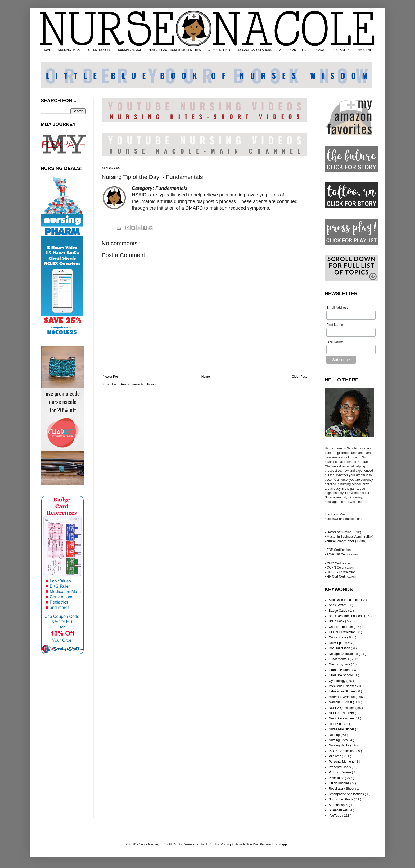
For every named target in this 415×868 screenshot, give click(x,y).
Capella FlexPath (341, 627)
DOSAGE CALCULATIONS (255, 50)
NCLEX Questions (342, 708)
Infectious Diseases (343, 686)
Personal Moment (342, 762)
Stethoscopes (339, 805)
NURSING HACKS (70, 50)
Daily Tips (336, 643)
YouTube (335, 816)
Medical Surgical (341, 702)
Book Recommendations (346, 616)
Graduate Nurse (340, 670)
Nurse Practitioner (342, 729)
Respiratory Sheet (342, 789)
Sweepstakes (339, 810)
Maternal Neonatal (342, 697)
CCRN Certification (343, 632)
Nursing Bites (339, 740)
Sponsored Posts (341, 799)
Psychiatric (337, 778)
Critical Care (338, 637)
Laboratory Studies (342, 691)
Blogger (283, 844)
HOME (47, 50)
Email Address (337, 307)
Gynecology (338, 681)
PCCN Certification (342, 751)
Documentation (340, 648)
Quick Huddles (339, 783)
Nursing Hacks (339, 745)
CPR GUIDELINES (220, 50)
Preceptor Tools (340, 767)
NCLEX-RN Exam (342, 713)
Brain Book (337, 621)
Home (206, 377)
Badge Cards (338, 611)
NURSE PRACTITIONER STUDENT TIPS (175, 50)
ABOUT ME (365, 50)
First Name (335, 325)
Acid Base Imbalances (345, 600)
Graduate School (341, 675)
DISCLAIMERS (341, 50)
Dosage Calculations (344, 654)
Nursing (335, 735)
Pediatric (335, 756)
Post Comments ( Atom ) (138, 384)
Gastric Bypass (340, 664)
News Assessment (342, 718)
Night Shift (337, 724)
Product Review (340, 772)
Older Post (299, 377)
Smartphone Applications (347, 794)
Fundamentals (339, 659)
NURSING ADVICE (130, 50)
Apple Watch (338, 605)
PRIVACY (319, 50)
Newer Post (111, 377)
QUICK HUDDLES (100, 50)
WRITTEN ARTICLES (292, 50)
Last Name (335, 342)
